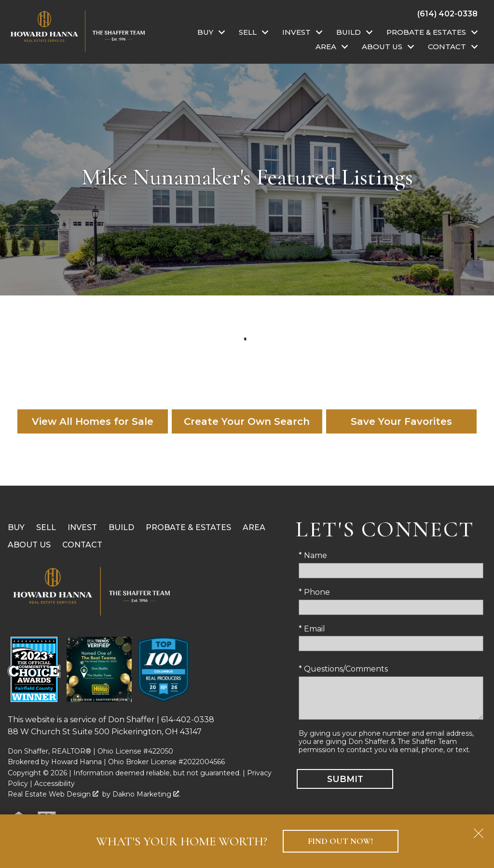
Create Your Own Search (247, 421)
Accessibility (55, 784)
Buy (16, 527)
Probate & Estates (188, 527)
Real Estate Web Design (53, 794)
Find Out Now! (340, 841)
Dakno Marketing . (146, 794)
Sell (46, 527)
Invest (82, 527)
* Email (312, 629)
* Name (313, 555)
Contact (82, 545)
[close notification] (479, 830)
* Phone (314, 592)
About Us (29, 545)
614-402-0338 (188, 720)
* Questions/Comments (343, 669)
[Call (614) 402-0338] (447, 14)
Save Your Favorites (401, 421)
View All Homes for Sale (93, 421)
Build (121, 527)
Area (254, 527)
